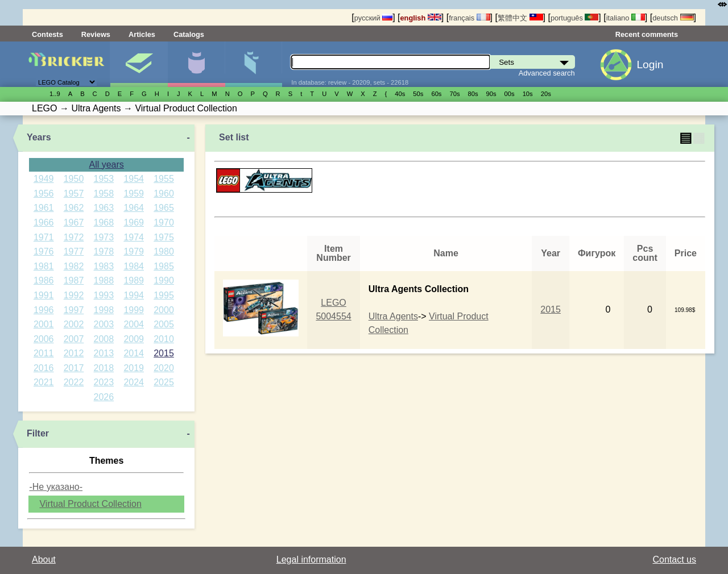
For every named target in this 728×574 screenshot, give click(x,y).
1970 (164, 222)
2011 (44, 353)
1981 (44, 266)
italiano (626, 18)
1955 (164, 179)
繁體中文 (520, 18)
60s (436, 94)
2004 (134, 324)
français (469, 18)
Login (650, 65)
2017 (74, 368)
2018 (104, 368)
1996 (44, 310)
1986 (44, 280)
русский (373, 18)
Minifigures (196, 64)
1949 (44, 179)
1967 (74, 222)
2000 (164, 310)
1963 (104, 208)
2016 (44, 368)
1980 (164, 251)
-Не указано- (56, 487)
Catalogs (189, 34)
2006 (44, 339)
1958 (104, 194)
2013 (104, 353)
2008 (104, 339)
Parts (254, 64)
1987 (74, 280)
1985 (164, 266)
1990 (164, 280)
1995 (164, 295)
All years (106, 165)
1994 (134, 295)
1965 (164, 208)
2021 (44, 382)
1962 (74, 208)
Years (39, 137)
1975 (164, 237)
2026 (104, 397)
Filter (38, 433)
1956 (44, 194)
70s (454, 94)
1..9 (55, 94)
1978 (104, 251)
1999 (134, 310)
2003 (104, 324)
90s (491, 94)
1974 (134, 237)
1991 (44, 295)
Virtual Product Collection (90, 504)
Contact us (675, 560)
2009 (134, 339)
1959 (134, 194)
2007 (74, 339)
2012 (74, 353)
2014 (134, 353)
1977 (74, 251)
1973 (104, 237)
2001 (44, 324)
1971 (44, 237)
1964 (134, 208)
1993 (104, 295)
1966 (44, 222)
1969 (134, 222)
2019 (134, 368)
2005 (164, 324)
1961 (44, 208)
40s (400, 94)
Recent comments (647, 34)
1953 (104, 179)
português (574, 18)
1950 (74, 179)
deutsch (673, 18)
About (44, 560)
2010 (164, 339)
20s (546, 94)
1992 (74, 295)
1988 (104, 280)
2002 (74, 324)
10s (528, 94)
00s (510, 94)
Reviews (96, 34)
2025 (164, 382)
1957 (74, 194)
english (421, 18)
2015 (164, 353)
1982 (74, 266)
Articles (142, 34)
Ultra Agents (393, 316)
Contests (47, 34)
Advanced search (547, 73)
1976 (44, 251)
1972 (74, 237)
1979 (134, 251)
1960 (164, 194)
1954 (134, 179)
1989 (134, 280)
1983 (104, 266)
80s (473, 94)
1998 (104, 310)
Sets (139, 64)
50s (418, 94)
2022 (74, 382)
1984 (134, 266)
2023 (104, 382)
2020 (164, 368)
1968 (104, 222)
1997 (74, 310)
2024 (134, 382)
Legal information (311, 560)
